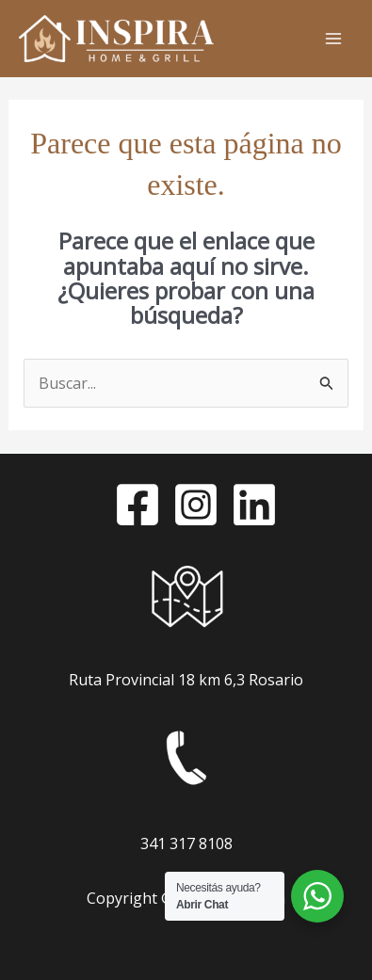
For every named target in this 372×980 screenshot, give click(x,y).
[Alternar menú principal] (333, 39)
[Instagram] (196, 505)
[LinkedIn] (254, 505)
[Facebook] (137, 505)
